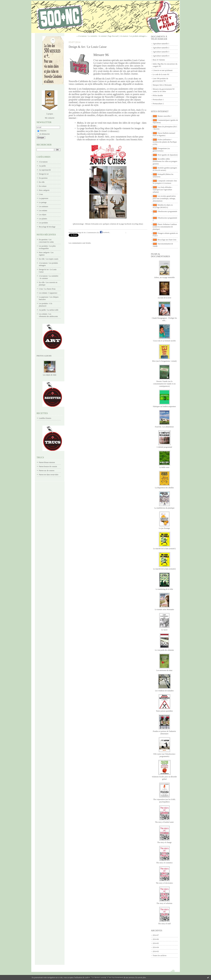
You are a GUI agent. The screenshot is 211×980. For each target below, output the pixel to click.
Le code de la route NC (161, 74)
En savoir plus (141, 977)
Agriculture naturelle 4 (161, 56)
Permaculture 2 (158, 104)
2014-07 (156, 935)
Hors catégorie (44, 190)
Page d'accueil (113, 36)
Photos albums (44, 356)
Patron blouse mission (47, 462)
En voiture (43, 186)
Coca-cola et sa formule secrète (164, 341)
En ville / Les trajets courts (49, 259)
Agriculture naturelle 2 (161, 48)
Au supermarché (45, 170)
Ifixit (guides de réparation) (168, 155)
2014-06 (156, 939)
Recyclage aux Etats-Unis (167, 240)
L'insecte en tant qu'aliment (163, 70)
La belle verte (164, 467)
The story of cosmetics (164, 863)
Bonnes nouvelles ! (165, 116)
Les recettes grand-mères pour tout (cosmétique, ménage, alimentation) (164, 198)
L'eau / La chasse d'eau (47, 289)
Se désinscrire (44, 134)
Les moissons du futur (164, 670)
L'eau (41, 194)
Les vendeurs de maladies (164, 691)
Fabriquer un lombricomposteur (164, 406)
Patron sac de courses (47, 471)
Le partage (43, 202)
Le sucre (164, 630)
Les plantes (43, 219)
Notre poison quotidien (164, 711)
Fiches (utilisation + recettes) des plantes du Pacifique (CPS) (165, 142)
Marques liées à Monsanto (162, 85)
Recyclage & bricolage (47, 227)
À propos (50, 114)
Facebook (105, 232)
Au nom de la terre (164, 298)
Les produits (43, 223)
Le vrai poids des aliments (164, 650)
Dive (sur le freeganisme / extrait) (164, 361)
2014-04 (156, 947)
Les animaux (44, 206)
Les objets (43, 215)
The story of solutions (164, 903)
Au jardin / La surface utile (49, 310)
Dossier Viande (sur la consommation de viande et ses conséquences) (164, 384)
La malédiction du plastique (164, 508)
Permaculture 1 (158, 100)
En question (43, 178)
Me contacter (50, 118)
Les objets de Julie (50, 375)
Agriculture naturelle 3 (161, 52)
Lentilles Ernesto (45, 418)
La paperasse (44, 198)
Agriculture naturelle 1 (161, 44)
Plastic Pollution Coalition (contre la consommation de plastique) (165, 227)
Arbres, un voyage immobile (164, 277)
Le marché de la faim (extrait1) (164, 549)
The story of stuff (164, 924)
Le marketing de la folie (164, 589)
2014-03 (156, 951)
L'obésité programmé (164, 447)
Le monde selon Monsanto (164, 609)
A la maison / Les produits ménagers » (133, 36)
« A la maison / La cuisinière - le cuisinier (92, 36)
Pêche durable (158, 95)
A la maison (43, 162)
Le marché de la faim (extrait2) (164, 569)
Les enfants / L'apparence (48, 293)
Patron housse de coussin (48, 466)
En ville (42, 182)
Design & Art (44, 174)
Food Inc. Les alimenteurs (164, 427)
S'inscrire (42, 131)
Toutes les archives (160, 955)
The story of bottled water (164, 822)
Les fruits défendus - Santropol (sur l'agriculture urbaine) (163, 190)
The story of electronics (164, 883)
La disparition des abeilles (164, 488)
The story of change (164, 842)
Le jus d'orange (164, 528)
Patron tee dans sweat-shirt (49, 475)
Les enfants (43, 211)
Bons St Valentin (159, 60)
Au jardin (42, 166)
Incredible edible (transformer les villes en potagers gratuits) (165, 161)
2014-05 (156, 943)
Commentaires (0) (93, 232)
